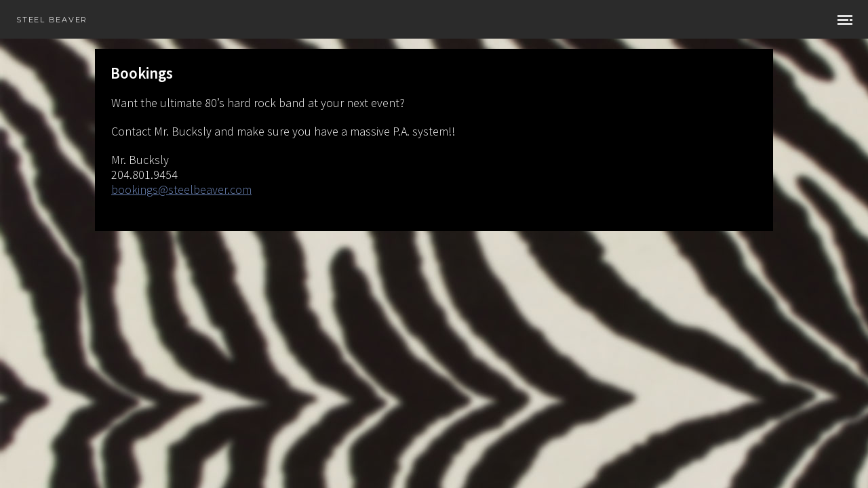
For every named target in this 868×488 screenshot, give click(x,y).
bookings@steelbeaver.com (181, 189)
